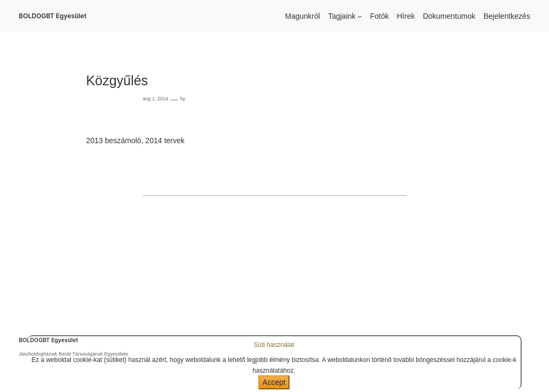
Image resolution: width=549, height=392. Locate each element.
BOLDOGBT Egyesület (53, 16)
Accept (274, 382)
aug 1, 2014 (155, 99)
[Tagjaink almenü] (360, 16)
